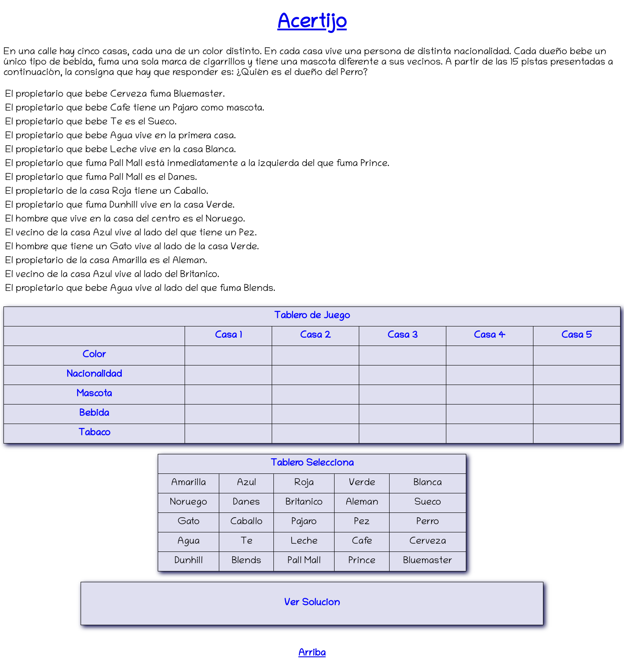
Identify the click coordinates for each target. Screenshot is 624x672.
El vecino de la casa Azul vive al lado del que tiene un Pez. (131, 234)
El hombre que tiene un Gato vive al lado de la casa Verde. (132, 248)
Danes (247, 503)
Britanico (304, 503)
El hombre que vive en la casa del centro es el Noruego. (125, 220)
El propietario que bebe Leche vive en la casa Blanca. (120, 150)
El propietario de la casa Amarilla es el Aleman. (106, 261)
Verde (362, 483)
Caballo (246, 522)
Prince (362, 561)
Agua (188, 542)
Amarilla (188, 483)
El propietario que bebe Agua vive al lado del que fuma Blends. (140, 289)
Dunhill (189, 561)
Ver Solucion (312, 603)
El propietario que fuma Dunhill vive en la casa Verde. (120, 206)
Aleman (362, 503)
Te (247, 542)
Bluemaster (428, 561)
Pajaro (304, 522)
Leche (304, 542)
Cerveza (428, 542)
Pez (362, 522)
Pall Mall (304, 561)
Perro (428, 522)
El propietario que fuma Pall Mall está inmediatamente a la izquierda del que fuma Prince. (197, 164)
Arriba (312, 654)
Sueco (428, 503)
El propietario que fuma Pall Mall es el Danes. (101, 178)
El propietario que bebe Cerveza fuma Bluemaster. (115, 95)
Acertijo (312, 24)
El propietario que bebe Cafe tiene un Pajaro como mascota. (135, 109)
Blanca (428, 483)
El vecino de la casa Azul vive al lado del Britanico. (112, 275)
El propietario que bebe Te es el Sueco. (91, 123)
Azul (247, 483)
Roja (304, 483)
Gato (189, 522)
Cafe (362, 542)
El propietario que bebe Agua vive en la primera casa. (120, 137)
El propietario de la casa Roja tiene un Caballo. (107, 192)
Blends (247, 561)
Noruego (188, 503)
